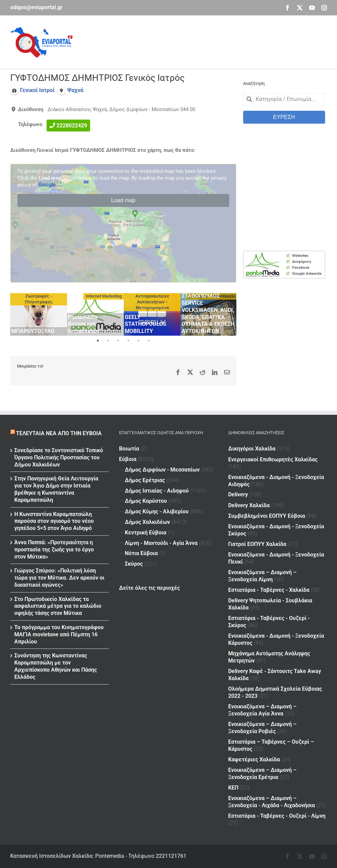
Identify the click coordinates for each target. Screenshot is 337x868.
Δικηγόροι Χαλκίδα (252, 449)
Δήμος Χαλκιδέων (147, 522)
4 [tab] (128, 341)
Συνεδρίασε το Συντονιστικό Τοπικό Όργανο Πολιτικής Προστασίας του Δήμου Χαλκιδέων (59, 457)
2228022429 (72, 126)
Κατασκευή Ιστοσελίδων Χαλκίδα (51, 856)
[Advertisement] (203, 41)
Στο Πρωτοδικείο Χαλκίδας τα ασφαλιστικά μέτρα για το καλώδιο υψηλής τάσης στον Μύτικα (58, 606)
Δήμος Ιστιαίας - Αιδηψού (157, 491)
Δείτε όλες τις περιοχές (149, 588)
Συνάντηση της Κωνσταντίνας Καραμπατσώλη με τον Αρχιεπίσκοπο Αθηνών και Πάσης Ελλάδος (56, 666)
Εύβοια (128, 459)
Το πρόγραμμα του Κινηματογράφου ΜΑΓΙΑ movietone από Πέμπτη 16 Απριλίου (59, 634)
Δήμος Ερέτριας (145, 480)
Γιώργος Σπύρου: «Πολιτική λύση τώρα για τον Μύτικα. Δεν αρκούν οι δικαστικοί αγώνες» (59, 578)
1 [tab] (98, 341)
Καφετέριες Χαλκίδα (254, 759)
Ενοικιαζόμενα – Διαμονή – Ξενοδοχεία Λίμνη (262, 576)
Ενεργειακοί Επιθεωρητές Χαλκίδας (273, 459)
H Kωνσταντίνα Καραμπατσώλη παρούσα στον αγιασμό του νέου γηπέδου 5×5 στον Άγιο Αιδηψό (54, 521)
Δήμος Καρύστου (146, 501)
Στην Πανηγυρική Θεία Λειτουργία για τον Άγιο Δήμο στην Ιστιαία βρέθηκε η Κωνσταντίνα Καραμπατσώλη (56, 489)
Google (47, 185)
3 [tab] (118, 341)
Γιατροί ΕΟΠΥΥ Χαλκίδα (257, 544)
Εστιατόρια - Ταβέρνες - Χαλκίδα (269, 590)
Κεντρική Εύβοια (146, 533)
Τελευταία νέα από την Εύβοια (59, 433)
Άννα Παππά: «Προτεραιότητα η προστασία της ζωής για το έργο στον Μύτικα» (54, 550)
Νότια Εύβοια (141, 553)
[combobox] (284, 99)
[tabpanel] (39, 314)
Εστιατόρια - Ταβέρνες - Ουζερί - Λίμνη (277, 816)
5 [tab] (138, 341)
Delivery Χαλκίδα (249, 505)
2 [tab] (108, 341)
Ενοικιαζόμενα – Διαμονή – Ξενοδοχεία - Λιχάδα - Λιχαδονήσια (272, 802)
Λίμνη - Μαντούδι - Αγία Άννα (161, 543)
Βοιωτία (129, 449)
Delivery (238, 494)
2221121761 (171, 856)
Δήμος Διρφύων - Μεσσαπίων (162, 470)
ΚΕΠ (233, 788)
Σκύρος (134, 564)
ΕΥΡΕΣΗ (284, 117)
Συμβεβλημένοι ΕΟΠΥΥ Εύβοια (267, 516)
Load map (123, 200)
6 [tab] (149, 341)
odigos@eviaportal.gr (36, 7)
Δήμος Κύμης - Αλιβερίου (157, 511)
